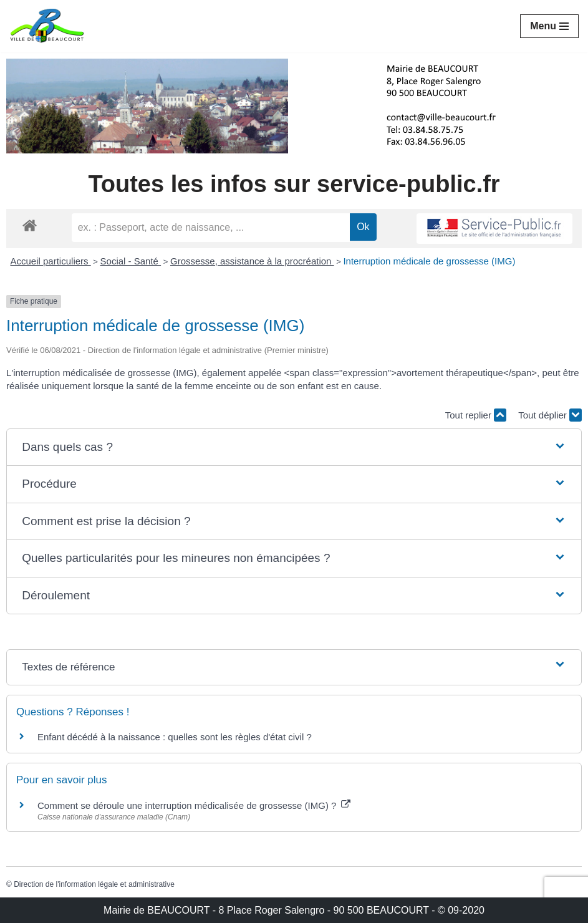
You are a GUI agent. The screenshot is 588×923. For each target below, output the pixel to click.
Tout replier (476, 415)
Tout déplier (550, 415)
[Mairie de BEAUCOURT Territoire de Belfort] (47, 26)
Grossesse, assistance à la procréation (252, 261)
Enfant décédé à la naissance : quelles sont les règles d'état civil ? (175, 737)
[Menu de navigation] (549, 26)
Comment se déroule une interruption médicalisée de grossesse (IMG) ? (194, 805)
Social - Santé (131, 261)
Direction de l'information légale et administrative (94, 884)
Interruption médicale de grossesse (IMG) (429, 261)
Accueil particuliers (51, 261)
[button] (294, 447)
